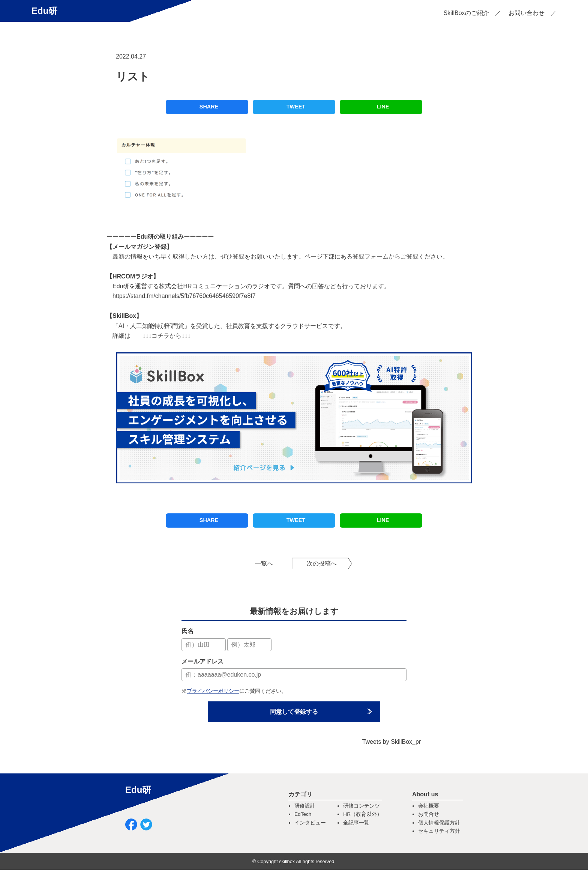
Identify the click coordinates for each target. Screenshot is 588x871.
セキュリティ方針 (439, 832)
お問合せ (429, 815)
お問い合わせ (526, 13)
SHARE (209, 107)
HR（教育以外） (363, 815)
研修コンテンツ (361, 807)
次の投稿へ (322, 563)
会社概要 (429, 807)
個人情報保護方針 (439, 824)
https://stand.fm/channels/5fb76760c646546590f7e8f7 (184, 296)
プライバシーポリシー (213, 691)
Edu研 (44, 11)
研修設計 (305, 807)
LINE (383, 107)
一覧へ (264, 563)
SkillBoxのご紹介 (466, 13)
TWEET (296, 107)
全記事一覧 (356, 824)
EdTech (303, 815)
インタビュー (310, 824)
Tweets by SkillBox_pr (392, 743)
